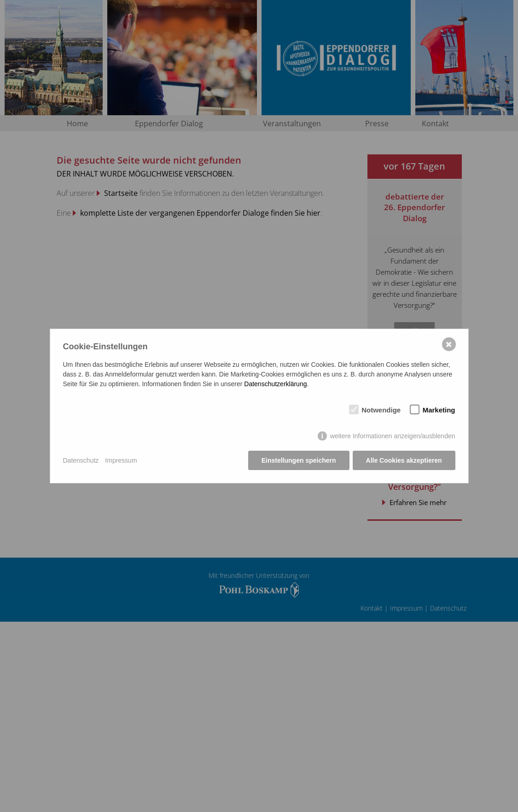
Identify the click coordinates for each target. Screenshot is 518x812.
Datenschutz (81, 460)
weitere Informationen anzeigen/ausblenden (393, 436)
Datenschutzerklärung (275, 384)
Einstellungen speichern (299, 460)
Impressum (121, 460)
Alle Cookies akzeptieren (404, 460)
